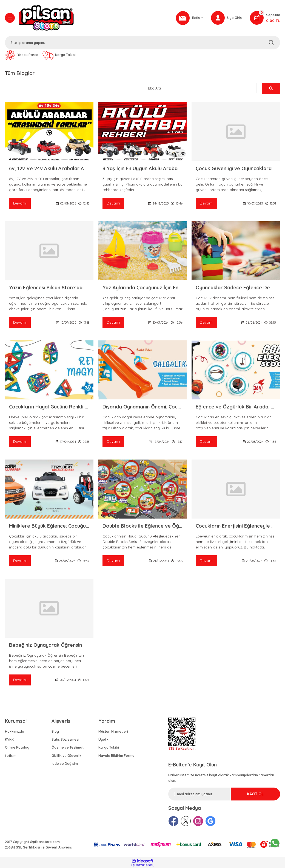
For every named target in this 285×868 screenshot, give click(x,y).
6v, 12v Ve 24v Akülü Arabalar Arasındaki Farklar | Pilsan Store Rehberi (49, 168)
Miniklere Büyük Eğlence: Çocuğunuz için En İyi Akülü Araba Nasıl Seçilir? (49, 526)
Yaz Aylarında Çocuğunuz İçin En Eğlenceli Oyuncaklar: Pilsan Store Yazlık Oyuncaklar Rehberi (143, 288)
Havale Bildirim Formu (116, 756)
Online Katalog (17, 747)
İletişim (11, 756)
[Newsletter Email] (224, 794)
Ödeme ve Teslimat (68, 747)
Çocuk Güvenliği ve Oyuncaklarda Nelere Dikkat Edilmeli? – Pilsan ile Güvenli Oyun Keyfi (236, 168)
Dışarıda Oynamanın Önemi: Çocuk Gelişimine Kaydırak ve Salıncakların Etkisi (143, 407)
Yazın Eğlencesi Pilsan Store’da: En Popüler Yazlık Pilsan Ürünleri (49, 288)
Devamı (20, 203)
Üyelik (103, 739)
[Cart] (265, 18)
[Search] (142, 43)
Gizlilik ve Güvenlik (66, 756)
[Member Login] (227, 18)
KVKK (9, 739)
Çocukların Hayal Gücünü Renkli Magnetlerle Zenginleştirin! (49, 407)
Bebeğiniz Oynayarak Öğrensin (45, 645)
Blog (55, 731)
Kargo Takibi (109, 747)
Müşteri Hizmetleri (113, 731)
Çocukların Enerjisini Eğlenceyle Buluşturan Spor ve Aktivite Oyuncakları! (236, 526)
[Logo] (95, 18)
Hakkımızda (15, 731)
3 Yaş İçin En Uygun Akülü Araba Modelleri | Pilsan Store (143, 168)
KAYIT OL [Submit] (255, 794)
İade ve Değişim (65, 764)
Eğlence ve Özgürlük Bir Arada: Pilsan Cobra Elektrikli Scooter (236, 407)
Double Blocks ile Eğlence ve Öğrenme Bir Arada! (143, 526)
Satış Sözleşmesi (65, 739)
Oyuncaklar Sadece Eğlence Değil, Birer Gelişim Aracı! (236, 288)
